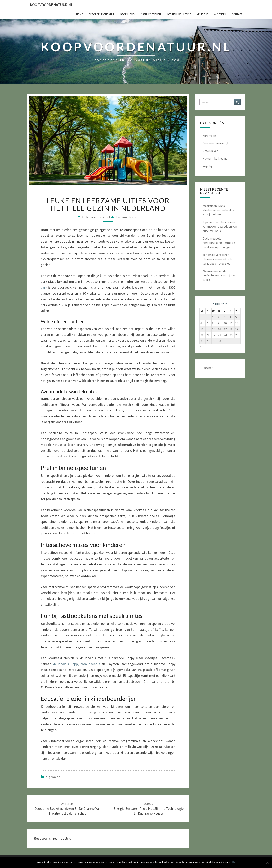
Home (80, 14)
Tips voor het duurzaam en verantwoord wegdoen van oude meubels (220, 226)
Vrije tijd (203, 14)
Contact (237, 14)
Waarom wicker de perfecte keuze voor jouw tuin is (219, 275)
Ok (233, 862)
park (44, 287)
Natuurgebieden (151, 14)
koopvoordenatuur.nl (51, 5)
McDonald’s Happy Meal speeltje (76, 664)
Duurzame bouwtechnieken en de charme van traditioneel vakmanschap (67, 809)
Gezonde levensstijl (101, 14)
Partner (208, 368)
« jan (202, 346)
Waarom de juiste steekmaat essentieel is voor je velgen (218, 210)
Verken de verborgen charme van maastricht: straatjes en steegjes (218, 259)
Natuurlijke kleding (179, 14)
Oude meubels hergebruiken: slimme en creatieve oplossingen (219, 243)
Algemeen (220, 14)
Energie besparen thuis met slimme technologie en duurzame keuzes (149, 809)
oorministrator (127, 217)
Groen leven (128, 14)
